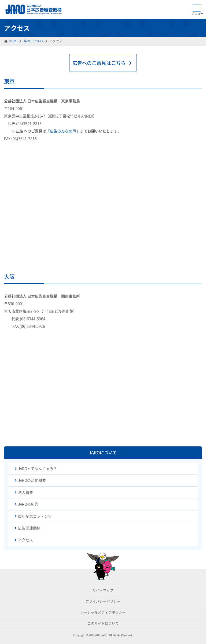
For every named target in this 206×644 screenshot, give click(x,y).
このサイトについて (103, 623)
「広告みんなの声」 (63, 131)
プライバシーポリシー (103, 601)
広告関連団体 (29, 528)
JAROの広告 (28, 504)
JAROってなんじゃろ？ (38, 468)
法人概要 (25, 492)
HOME (14, 41)
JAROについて (34, 41)
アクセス (25, 540)
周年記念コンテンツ (35, 516)
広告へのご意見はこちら (99, 63)
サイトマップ (103, 590)
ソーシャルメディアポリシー (103, 612)
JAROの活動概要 (32, 480)
